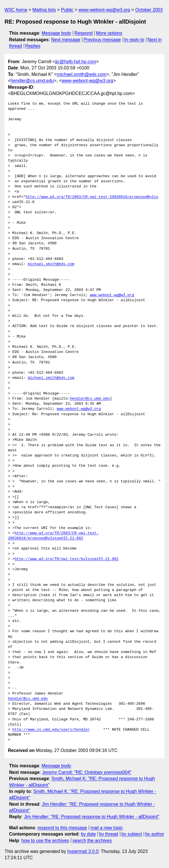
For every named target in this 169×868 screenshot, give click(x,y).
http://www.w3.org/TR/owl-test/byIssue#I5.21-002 (66, 559)
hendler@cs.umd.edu (32, 81)
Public (67, 10)
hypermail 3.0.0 (83, 851)
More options (109, 33)
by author (155, 834)
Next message (66, 40)
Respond (84, 33)
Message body (56, 33)
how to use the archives (45, 841)
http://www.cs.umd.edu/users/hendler (51, 730)
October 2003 (149, 10)
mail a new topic (107, 828)
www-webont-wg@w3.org (104, 10)
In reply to (134, 40)
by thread (109, 834)
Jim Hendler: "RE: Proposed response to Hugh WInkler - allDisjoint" (91, 817)
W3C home (16, 10)
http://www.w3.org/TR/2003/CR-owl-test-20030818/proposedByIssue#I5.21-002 (53, 536)
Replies (33, 46)
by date (88, 834)
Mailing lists (44, 10)
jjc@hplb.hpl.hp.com (76, 62)
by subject (132, 834)
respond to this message (62, 828)
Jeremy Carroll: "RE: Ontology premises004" (87, 772)
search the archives (92, 841)
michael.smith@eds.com (82, 74)
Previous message (102, 40)
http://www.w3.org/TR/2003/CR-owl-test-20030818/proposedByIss (92, 197)
